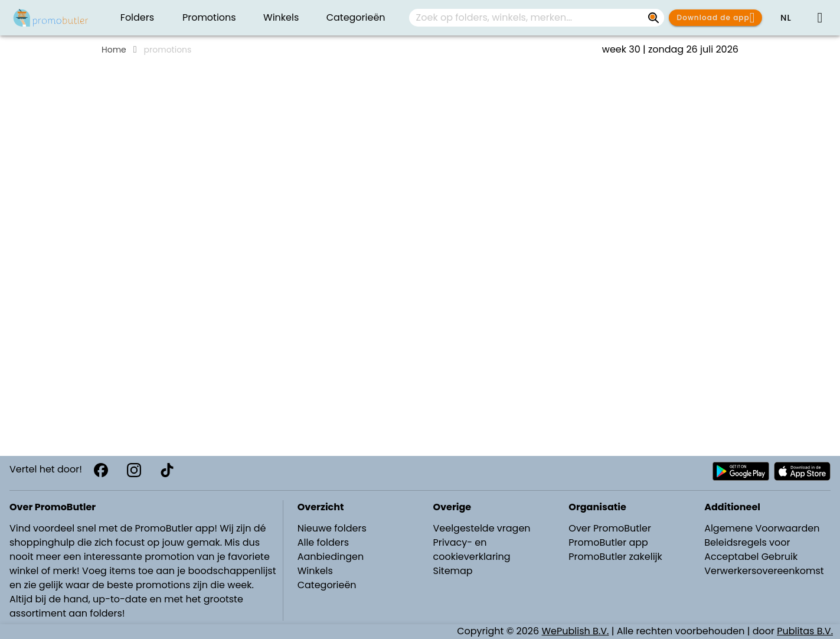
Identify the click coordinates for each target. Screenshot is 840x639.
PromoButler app (608, 542)
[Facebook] (101, 470)
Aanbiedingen (331, 557)
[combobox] (537, 18)
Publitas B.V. (805, 631)
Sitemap (452, 571)
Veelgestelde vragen (481, 528)
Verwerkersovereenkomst (764, 571)
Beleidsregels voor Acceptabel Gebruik (751, 550)
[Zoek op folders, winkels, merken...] (653, 18)
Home (114, 50)
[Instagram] (134, 470)
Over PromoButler (610, 528)
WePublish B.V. (576, 631)
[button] (786, 18)
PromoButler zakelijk (615, 557)
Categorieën (327, 585)
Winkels (315, 571)
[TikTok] (167, 470)
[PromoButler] (51, 18)
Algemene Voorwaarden (762, 528)
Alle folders (323, 542)
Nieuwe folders (332, 528)
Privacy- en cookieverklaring (471, 550)
